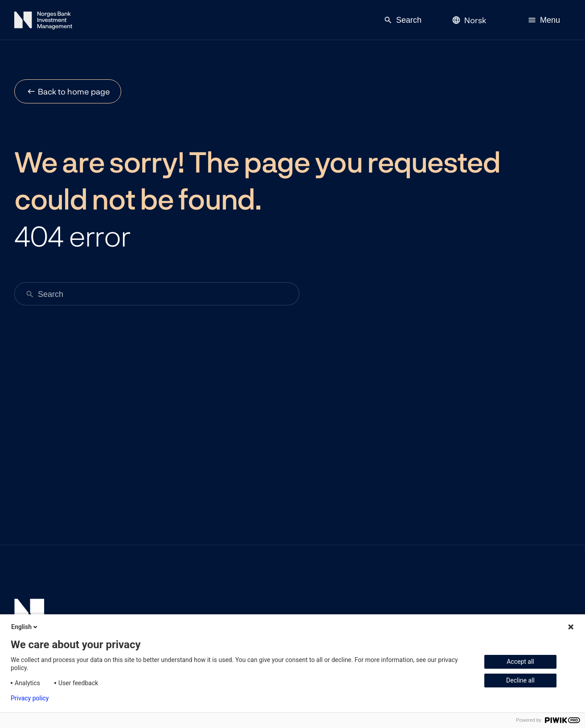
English (25, 627)
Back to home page (74, 91)
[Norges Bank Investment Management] (43, 22)
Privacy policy (30, 698)
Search (403, 20)
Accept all (520, 662)
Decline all (520, 680)
